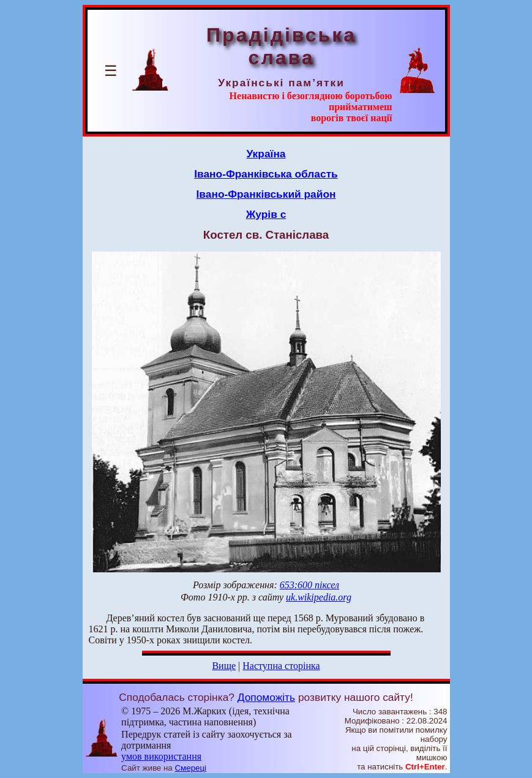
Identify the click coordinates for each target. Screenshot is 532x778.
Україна (266, 154)
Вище (224, 666)
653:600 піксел (309, 585)
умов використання (161, 756)
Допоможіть (266, 697)
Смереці (190, 768)
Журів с (266, 214)
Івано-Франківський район (266, 194)
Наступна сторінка (281, 666)
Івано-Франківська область (266, 174)
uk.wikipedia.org (319, 597)
